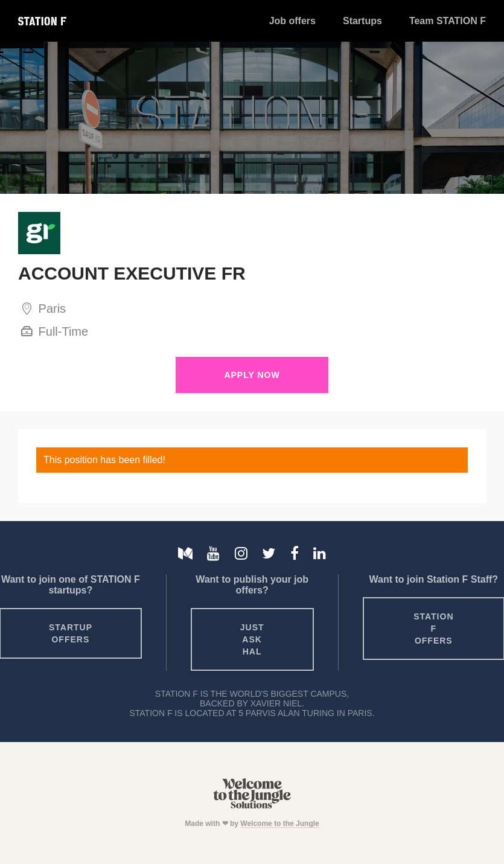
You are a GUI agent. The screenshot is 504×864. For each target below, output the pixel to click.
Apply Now (252, 375)
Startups (362, 21)
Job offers (292, 21)
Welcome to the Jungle (279, 824)
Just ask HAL (252, 639)
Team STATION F (448, 21)
